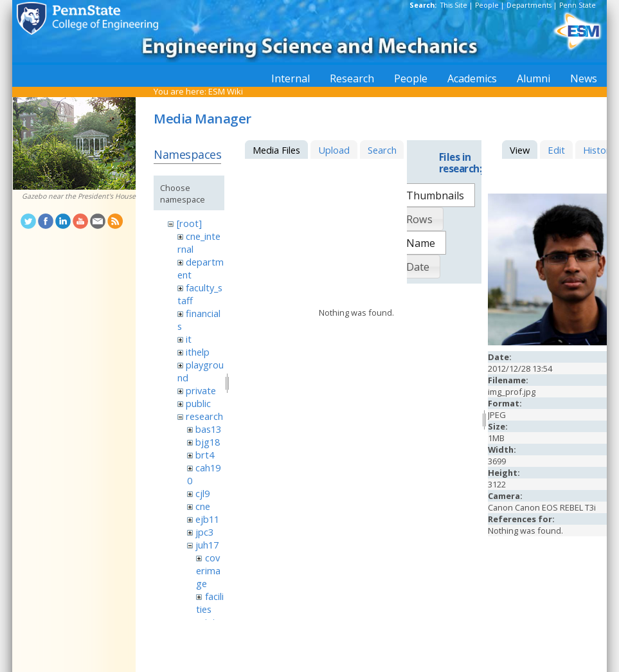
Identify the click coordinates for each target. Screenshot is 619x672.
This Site (454, 5)
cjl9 (202, 493)
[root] (189, 223)
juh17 (207, 545)
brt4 (205, 455)
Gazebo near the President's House (79, 196)
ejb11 (207, 519)
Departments (529, 5)
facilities (210, 603)
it (189, 339)
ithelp (198, 352)
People (487, 5)
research (204, 416)
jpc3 (204, 532)
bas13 (208, 429)
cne (203, 506)
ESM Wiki (226, 91)
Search (382, 150)
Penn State (578, 5)
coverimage (208, 570)
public (198, 403)
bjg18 (208, 442)
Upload (334, 150)
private (201, 390)
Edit (556, 150)
